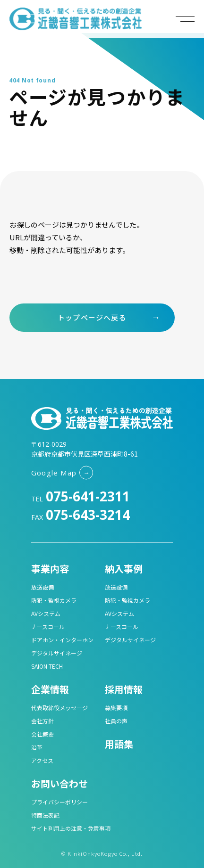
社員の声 (116, 721)
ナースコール (48, 626)
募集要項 (116, 708)
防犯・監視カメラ (54, 600)
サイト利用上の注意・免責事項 (71, 828)
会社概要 (42, 734)
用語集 (119, 744)
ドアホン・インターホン (62, 640)
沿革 (37, 747)
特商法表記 (45, 815)
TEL (81, 499)
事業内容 (50, 569)
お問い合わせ (59, 783)
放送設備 (42, 587)
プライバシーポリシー (59, 802)
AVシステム (46, 613)
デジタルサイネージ (57, 653)
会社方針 (42, 721)
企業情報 (50, 689)
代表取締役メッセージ (59, 708)
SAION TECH (47, 666)
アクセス (42, 760)
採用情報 (124, 689)
